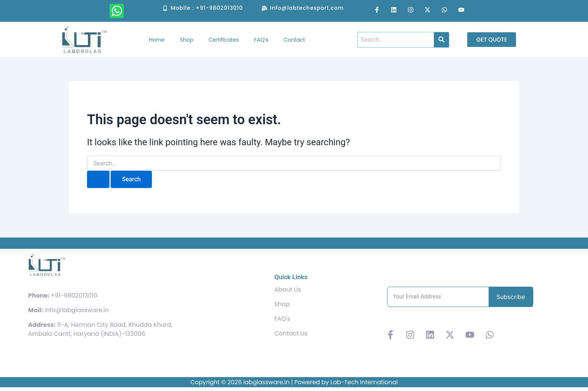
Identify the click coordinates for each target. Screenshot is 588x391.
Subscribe (511, 297)
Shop (187, 40)
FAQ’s (261, 40)
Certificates (223, 40)
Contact (295, 40)
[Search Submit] (98, 179)
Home (157, 40)
